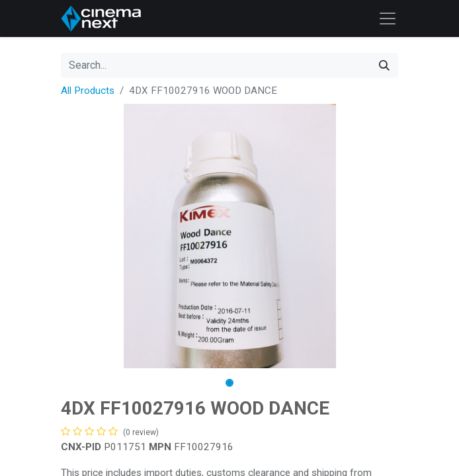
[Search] (384, 65)
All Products (88, 91)
